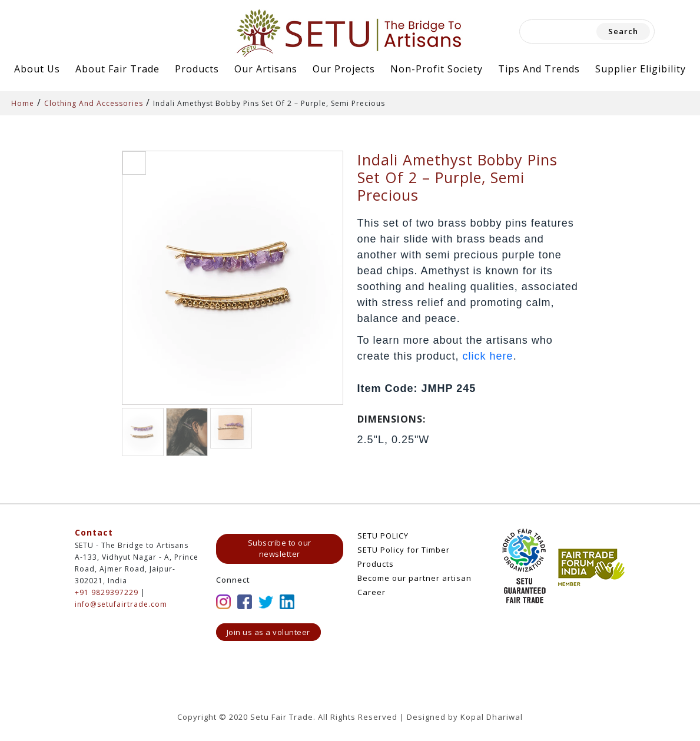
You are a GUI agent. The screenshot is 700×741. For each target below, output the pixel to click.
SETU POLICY (383, 536)
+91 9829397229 (107, 592)
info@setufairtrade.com (121, 604)
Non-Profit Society (437, 69)
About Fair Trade (117, 69)
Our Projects (344, 69)
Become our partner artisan (414, 578)
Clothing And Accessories (94, 103)
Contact (94, 532)
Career (371, 592)
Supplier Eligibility (641, 69)
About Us (37, 69)
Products (197, 69)
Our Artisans (266, 69)
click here (488, 356)
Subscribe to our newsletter (280, 549)
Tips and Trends (539, 69)
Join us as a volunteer (268, 632)
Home (23, 103)
